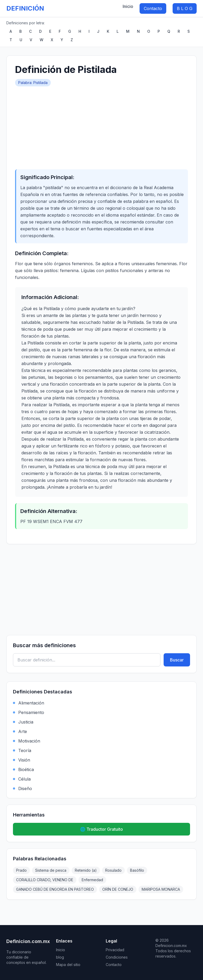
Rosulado (113, 870)
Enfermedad (92, 880)
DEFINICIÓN (25, 8)
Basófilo (137, 870)
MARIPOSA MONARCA (161, 889)
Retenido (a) (86, 870)
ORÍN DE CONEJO (118, 889)
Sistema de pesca (51, 870)
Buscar (177, 660)
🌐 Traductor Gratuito (101, 829)
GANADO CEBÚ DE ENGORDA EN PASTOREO (55, 889)
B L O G (185, 8)
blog (60, 957)
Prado (21, 870)
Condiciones (117, 957)
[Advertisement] (101, 126)
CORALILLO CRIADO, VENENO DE (45, 880)
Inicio (128, 6)
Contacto (153, 8)
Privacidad (115, 950)
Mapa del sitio (68, 965)
